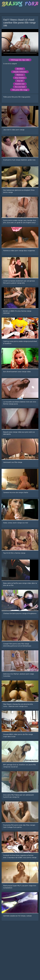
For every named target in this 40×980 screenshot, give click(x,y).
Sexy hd (20, 81)
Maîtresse (20, 75)
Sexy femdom (20, 78)
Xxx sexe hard (20, 87)
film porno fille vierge (20, 90)
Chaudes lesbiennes (20, 72)
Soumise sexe (20, 84)
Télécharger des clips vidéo (20, 60)
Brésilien (20, 69)
